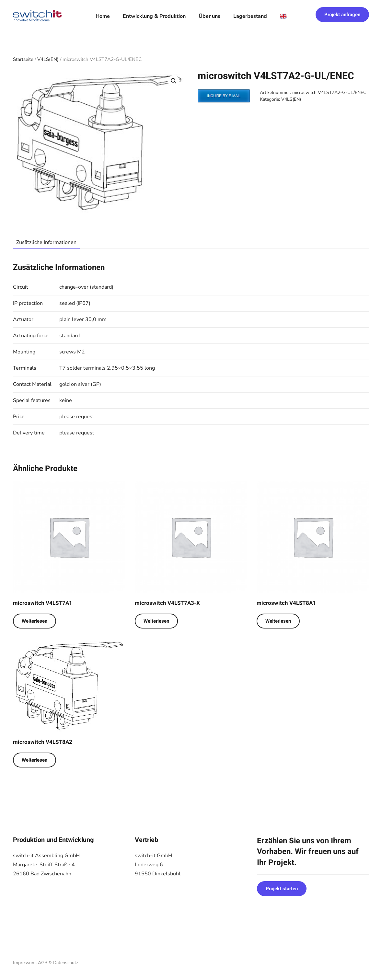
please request (77, 417)
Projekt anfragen (342, 15)
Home (103, 16)
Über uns (209, 16)
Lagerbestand (250, 16)
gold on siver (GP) (80, 384)
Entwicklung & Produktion (154, 16)
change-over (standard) (86, 287)
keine (66, 400)
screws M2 (72, 352)
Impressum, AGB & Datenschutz (46, 963)
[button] (174, 81)
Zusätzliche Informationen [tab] (46, 242)
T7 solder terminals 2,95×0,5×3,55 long (107, 368)
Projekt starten (282, 889)
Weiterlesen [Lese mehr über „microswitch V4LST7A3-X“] (156, 621)
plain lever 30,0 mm (83, 319)
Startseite (23, 59)
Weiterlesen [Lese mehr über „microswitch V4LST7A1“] (35, 621)
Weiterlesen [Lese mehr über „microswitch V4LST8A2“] (35, 760)
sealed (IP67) (75, 303)
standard (69, 336)
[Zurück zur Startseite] (37, 16)
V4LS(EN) (48, 59)
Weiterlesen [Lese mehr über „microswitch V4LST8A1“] (278, 621)
